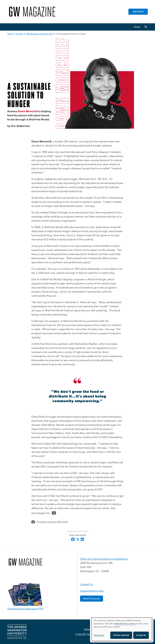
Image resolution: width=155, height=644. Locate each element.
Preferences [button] (99, 635)
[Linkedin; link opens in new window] (82, 540)
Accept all (141, 635)
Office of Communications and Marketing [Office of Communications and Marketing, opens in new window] (104, 559)
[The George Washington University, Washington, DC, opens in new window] (17, 632)
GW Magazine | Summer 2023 (40, 34)
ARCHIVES (138, 12)
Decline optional (121, 635)
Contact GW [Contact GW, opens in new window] (81, 634)
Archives (20, 34)
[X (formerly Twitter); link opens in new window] (78, 540)
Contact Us (86, 584)
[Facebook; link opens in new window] (73, 540)
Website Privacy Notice (125, 624)
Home (137, 27)
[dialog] (122, 629)
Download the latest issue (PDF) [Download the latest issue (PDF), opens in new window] (26, 609)
